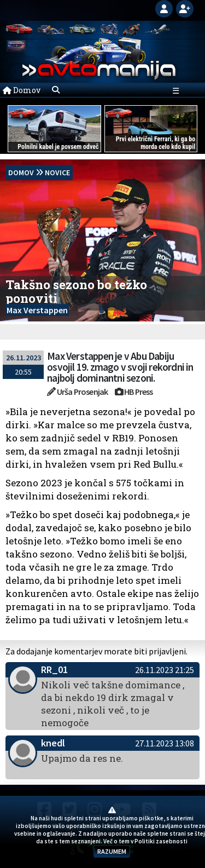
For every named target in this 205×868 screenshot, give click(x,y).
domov (21, 173)
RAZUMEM (112, 851)
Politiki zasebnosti (161, 841)
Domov (22, 90)
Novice (57, 173)
